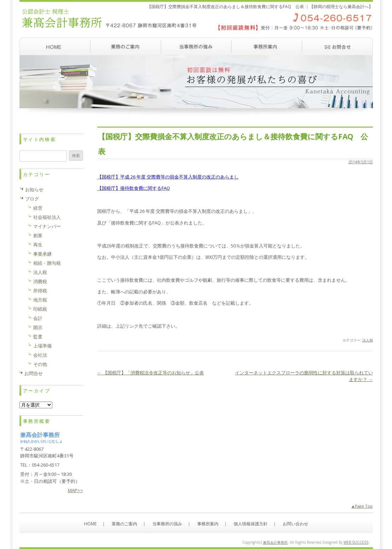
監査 (38, 337)
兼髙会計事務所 (275, 542)
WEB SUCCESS (356, 542)
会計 (38, 318)
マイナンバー (47, 226)
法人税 (368, 340)
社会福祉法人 (47, 217)
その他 (40, 364)
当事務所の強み (196, 46)
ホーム (55, 46)
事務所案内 (267, 46)
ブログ (32, 199)
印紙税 (40, 309)
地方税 (40, 300)
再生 (38, 245)
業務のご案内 (125, 46)
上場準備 (42, 346)
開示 (38, 327)
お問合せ (34, 373)
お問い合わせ (338, 46)
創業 (38, 235)
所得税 (40, 291)
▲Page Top (362, 506)
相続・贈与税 (47, 263)
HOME (90, 524)
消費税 (40, 281)
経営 (38, 208)
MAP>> (75, 490)
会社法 (40, 355)
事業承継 (42, 254)
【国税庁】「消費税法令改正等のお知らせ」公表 (151, 373)
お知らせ (34, 189)
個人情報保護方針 (251, 524)
